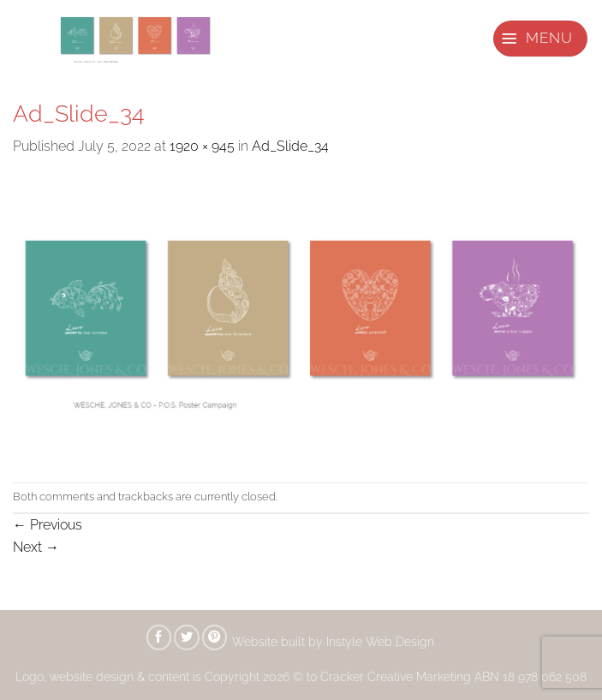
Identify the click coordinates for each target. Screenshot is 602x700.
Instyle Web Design (382, 641)
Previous (48, 525)
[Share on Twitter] (187, 637)
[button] (540, 39)
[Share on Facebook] (159, 637)
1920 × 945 (202, 146)
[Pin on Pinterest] (215, 637)
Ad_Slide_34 (290, 146)
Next (36, 547)
